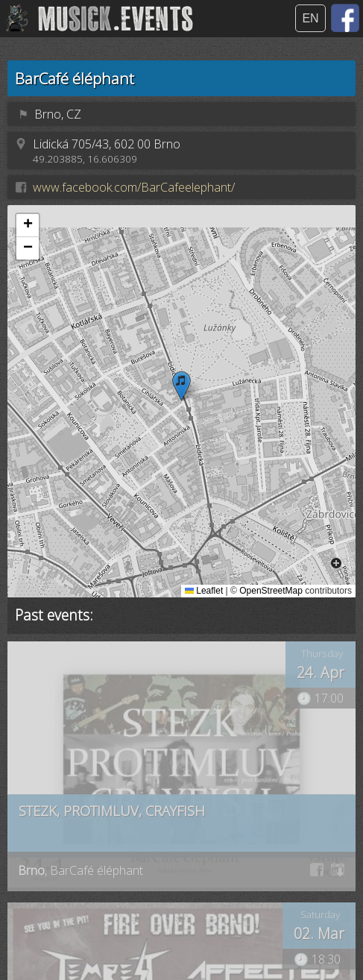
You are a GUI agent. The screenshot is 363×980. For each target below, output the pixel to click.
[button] (181, 386)
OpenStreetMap (271, 591)
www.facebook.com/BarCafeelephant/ (134, 187)
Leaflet (204, 591)
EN (310, 18)
